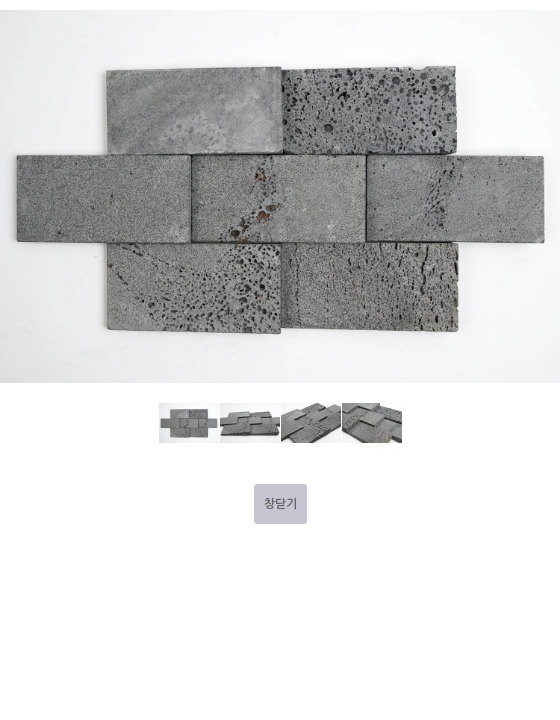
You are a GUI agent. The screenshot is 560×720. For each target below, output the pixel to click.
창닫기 (280, 504)
